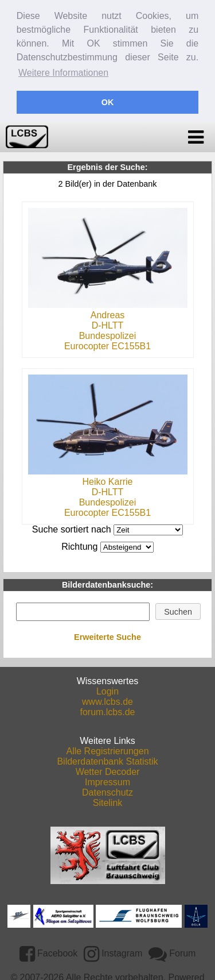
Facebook (49, 951)
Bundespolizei (108, 333)
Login (107, 689)
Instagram (113, 951)
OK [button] (108, 102)
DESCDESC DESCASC (127, 545)
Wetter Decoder (108, 769)
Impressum (107, 780)
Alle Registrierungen (107, 749)
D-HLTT (108, 323)
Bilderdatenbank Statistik (107, 759)
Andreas (108, 313)
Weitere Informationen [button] (63, 73)
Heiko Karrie (107, 479)
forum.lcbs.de (107, 710)
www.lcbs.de (107, 699)
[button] (178, 609)
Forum (172, 951)
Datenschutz (107, 790)
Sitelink (108, 800)
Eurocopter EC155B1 (107, 344)
